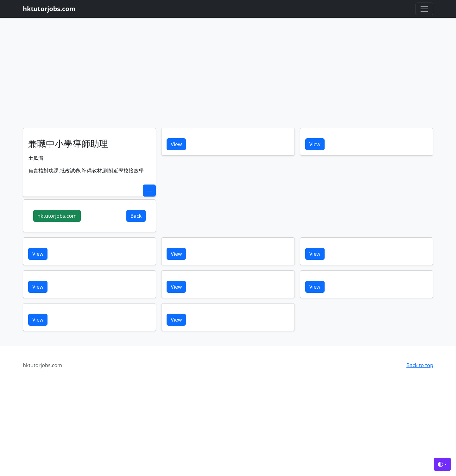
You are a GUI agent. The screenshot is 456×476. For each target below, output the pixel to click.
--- (149, 191)
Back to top (420, 365)
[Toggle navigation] (424, 9)
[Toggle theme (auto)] (442, 464)
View (176, 144)
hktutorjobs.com (57, 216)
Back (136, 216)
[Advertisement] (228, 80)
